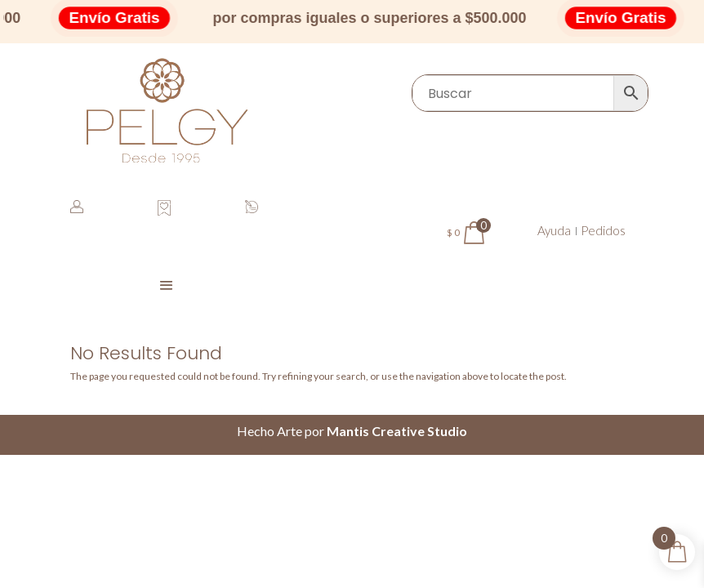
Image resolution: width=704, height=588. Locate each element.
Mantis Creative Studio (397, 431)
